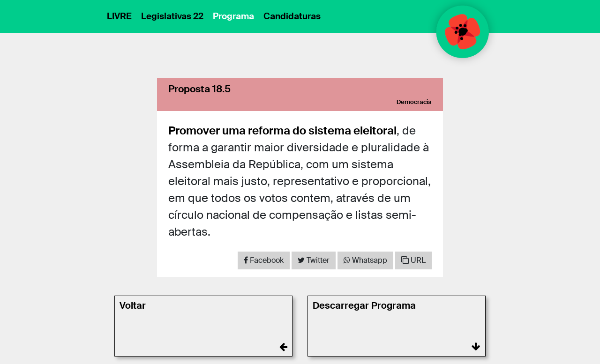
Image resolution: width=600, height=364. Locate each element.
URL (413, 260)
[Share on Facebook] (264, 260)
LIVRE (119, 16)
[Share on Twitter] (314, 260)
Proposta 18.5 (199, 89)
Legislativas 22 (172, 16)
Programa (233, 16)
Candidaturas (292, 16)
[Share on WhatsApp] (365, 260)
